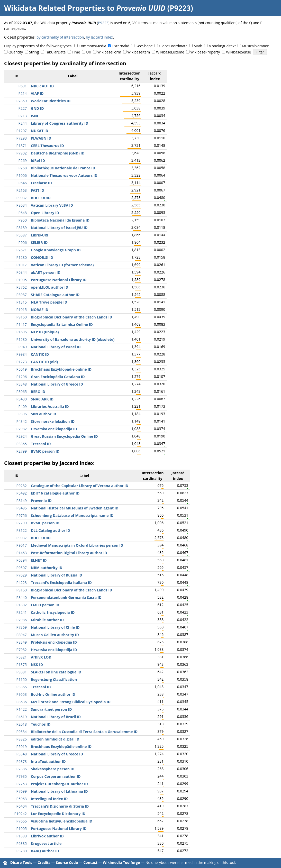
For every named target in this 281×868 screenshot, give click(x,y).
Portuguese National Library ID (59, 280)
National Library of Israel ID (56, 347)
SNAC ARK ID (42, 399)
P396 (23, 414)
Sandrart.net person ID (51, 709)
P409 (23, 406)
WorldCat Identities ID (51, 101)
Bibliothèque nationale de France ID (63, 168)
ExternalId (121, 46)
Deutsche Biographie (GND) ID (58, 153)
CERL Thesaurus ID (47, 146)
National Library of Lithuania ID (59, 791)
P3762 (22, 287)
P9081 (22, 672)
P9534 (22, 732)
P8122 (22, 530)
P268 (23, 168)
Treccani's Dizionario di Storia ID (60, 806)
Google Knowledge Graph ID (56, 250)
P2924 (22, 436)
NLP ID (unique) (45, 332)
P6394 (22, 560)
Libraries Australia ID (50, 406)
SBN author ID (44, 414)
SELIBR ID (39, 243)
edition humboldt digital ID (55, 739)
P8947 (22, 635)
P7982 (22, 429)
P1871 (22, 146)
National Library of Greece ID (57, 384)
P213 (23, 116)
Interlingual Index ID (49, 799)
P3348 (22, 384)
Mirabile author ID (47, 620)
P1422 (22, 709)
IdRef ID (38, 161)
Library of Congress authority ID (60, 123)
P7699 (22, 791)
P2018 (22, 724)
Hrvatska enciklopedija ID (54, 429)
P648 (23, 213)
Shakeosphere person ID (53, 769)
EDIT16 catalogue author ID (55, 493)
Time (76, 52)
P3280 (22, 851)
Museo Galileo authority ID (55, 635)
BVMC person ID (45, 451)
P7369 (22, 627)
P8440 (22, 597)
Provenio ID (41, 501)
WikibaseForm (109, 52)
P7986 (22, 620)
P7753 (22, 784)
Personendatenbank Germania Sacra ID (66, 597)
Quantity (16, 52)
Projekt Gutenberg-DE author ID (59, 784)
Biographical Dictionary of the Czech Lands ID (71, 317)
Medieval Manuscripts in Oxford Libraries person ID (77, 545)
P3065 (22, 392)
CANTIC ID (40, 354)
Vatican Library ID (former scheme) (62, 265)
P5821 (22, 657)
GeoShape (144, 46)
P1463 (22, 553)
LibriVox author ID (47, 836)
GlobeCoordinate (173, 46)
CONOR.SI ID (42, 257)
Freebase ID (41, 183)
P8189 (22, 228)
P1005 (22, 280)
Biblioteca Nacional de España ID (60, 220)
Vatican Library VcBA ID (52, 205)
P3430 (22, 399)
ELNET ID (39, 560)
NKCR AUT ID (42, 86)
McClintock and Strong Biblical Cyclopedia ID (71, 702)
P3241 (22, 612)
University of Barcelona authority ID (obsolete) (73, 339)
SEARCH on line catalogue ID (56, 672)
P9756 (22, 515)
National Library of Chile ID (55, 627)
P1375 (22, 665)
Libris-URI (40, 235)
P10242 (21, 814)
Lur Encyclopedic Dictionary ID (58, 814)
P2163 (22, 190)
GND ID (37, 108)
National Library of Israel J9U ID (59, 228)
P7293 (22, 138)
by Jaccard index (99, 37)
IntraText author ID (48, 761)
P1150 (22, 679)
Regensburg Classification (54, 679)
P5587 (22, 235)
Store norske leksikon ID (53, 421)
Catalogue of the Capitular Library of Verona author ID (80, 486)
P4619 (22, 717)
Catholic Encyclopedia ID (53, 612)
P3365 (22, 444)
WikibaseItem (139, 52)
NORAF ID (40, 310)
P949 (23, 347)
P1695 (22, 332)
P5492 (22, 493)
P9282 (22, 486)
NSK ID (37, 665)
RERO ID (38, 392)
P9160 (22, 317)
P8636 (22, 702)
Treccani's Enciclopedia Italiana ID (61, 583)
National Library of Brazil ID (56, 717)
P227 (23, 108)
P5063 (22, 799)
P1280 (22, 257)
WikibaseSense (238, 52)
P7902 (22, 153)
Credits (44, 862)
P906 (23, 243)
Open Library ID (45, 213)
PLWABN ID (41, 138)
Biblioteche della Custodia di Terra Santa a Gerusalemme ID (84, 732)
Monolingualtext (222, 46)
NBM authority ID (47, 568)
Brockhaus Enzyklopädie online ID (61, 369)
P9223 (103, 23)
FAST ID (38, 190)
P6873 (22, 761)
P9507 (22, 568)
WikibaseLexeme (170, 52)
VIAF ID (37, 93)
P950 (23, 220)
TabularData (55, 52)
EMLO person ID (45, 605)
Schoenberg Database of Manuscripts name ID (72, 515)
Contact (90, 862)
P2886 (22, 769)
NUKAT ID (40, 131)
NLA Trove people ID (49, 302)
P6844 (22, 272)
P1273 (22, 362)
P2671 (22, 250)
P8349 (22, 642)
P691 (23, 86)
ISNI (34, 116)
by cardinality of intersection (60, 37)
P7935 (22, 776)
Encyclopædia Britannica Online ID (62, 325)
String (34, 52)
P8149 (22, 501)
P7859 (22, 101)
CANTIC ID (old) (44, 362)
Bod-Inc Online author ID (53, 694)
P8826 (22, 739)
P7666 (22, 821)
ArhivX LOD (41, 657)
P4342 (22, 421)
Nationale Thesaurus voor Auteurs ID (64, 175)
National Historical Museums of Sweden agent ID (75, 508)
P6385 (22, 843)
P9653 (22, 694)
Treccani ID (41, 444)
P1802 (22, 605)
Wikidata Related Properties (55, 8)
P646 (23, 183)
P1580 (22, 339)
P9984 (22, 354)
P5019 (22, 369)
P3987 (22, 295)
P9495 (22, 508)
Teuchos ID (41, 724)
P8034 (22, 205)
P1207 (22, 131)
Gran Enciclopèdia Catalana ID (58, 377)
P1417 (22, 325)
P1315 (22, 302)
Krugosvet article (46, 843)
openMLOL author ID (49, 287)
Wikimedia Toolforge (121, 862)
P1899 (22, 836)
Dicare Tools (21, 862)
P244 (23, 123)
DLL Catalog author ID (51, 530)
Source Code (67, 862)
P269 (23, 161)
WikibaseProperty (205, 52)
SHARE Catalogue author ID (55, 295)
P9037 (22, 198)
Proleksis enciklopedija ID (54, 642)
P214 (23, 93)
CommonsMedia (92, 46)
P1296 (22, 377)
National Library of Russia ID (57, 575)
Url (89, 52)
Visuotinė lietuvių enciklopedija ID (62, 821)
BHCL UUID (41, 198)
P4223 (22, 583)
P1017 (22, 265)
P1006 (22, 175)
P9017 (22, 545)
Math (198, 46)
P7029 (22, 575)
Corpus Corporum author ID (56, 776)
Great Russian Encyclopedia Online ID (64, 436)
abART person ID (46, 272)
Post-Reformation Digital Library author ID (69, 553)
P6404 (22, 806)
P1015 (22, 310)
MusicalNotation (256, 46)
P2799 (22, 451)
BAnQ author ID (45, 851)
